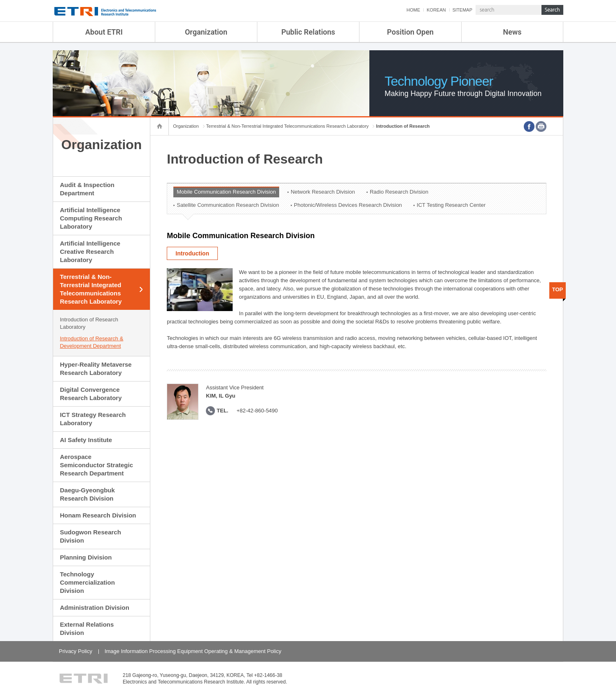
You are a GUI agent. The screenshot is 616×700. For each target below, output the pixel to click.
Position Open (410, 32)
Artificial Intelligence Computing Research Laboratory (91, 218)
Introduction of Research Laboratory (89, 323)
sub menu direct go (0, 0)
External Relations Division (87, 629)
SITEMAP (462, 10)
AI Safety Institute (86, 440)
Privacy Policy (76, 651)
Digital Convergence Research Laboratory (91, 394)
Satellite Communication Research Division (228, 205)
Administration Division (94, 608)
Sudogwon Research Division (90, 536)
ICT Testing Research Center (451, 205)
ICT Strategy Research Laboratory (93, 419)
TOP (558, 289)
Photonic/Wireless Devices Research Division (348, 205)
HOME (413, 10)
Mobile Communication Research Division (226, 192)
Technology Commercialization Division (87, 582)
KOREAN (436, 10)
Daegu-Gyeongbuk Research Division (87, 494)
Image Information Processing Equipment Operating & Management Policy (193, 651)
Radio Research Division (399, 192)
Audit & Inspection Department (87, 189)
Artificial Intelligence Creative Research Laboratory (90, 252)
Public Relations (308, 32)
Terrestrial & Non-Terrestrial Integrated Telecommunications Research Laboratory (91, 289)
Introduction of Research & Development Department (91, 342)
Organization (206, 32)
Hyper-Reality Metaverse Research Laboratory (96, 369)
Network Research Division (323, 192)
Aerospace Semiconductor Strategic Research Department (96, 465)
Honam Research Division (98, 515)
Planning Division (86, 557)
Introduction (192, 253)
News (512, 32)
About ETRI (104, 32)
